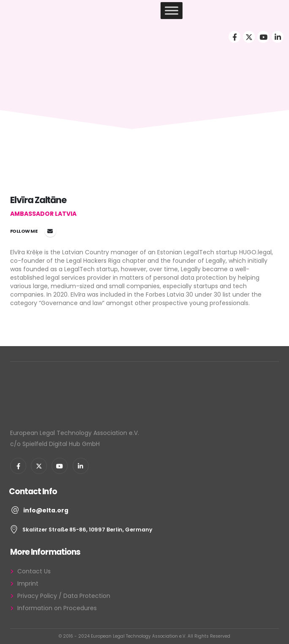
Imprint (28, 583)
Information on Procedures (57, 608)
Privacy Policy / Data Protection (64, 596)
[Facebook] (234, 37)
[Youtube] (263, 37)
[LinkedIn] (278, 37)
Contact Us (34, 571)
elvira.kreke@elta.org (50, 231)
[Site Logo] (37, 11)
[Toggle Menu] (172, 10)
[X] (249, 37)
